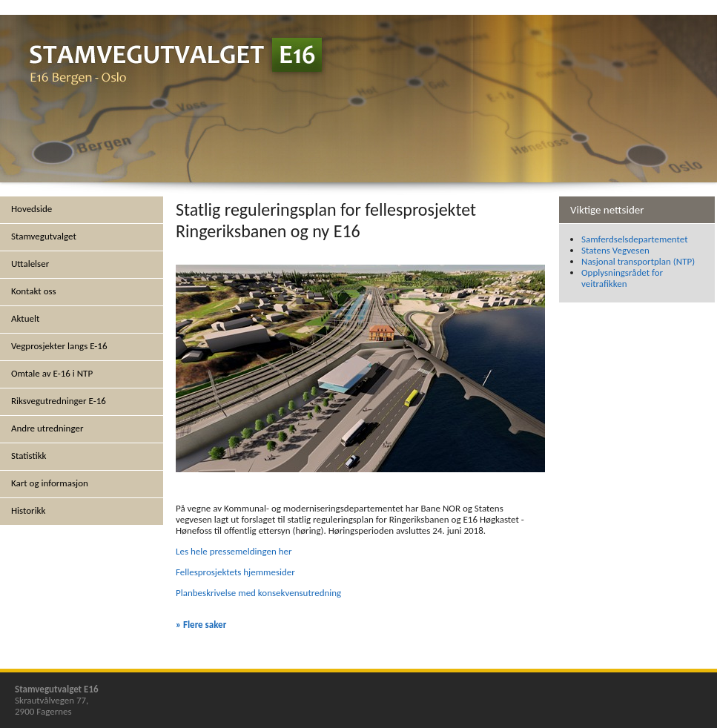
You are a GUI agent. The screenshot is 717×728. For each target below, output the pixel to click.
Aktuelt (25, 318)
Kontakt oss (34, 291)
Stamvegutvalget (44, 236)
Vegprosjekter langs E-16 (59, 346)
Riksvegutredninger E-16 (59, 401)
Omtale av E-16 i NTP (52, 373)
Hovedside (32, 209)
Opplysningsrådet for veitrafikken (622, 278)
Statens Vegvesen (615, 250)
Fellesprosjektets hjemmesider (235, 572)
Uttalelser (30, 264)
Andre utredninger (47, 428)
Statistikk (29, 456)
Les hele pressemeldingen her (234, 551)
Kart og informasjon (50, 483)
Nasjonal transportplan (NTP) (638, 261)
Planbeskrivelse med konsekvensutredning (258, 593)
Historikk (28, 510)
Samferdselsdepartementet (635, 239)
